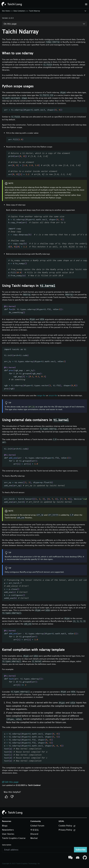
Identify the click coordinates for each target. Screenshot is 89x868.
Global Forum (37, 826)
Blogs (5, 826)
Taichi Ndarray (34, 11)
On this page (10, 24)
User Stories (8, 834)
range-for (41, 395)
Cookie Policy (67, 826)
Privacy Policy (67, 830)
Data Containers (19, 11)
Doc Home (6, 11)
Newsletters (8, 830)
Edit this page (10, 782)
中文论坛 (35, 830)
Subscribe (80, 850)
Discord (34, 834)
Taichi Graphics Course (14, 838)
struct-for (53, 395)
